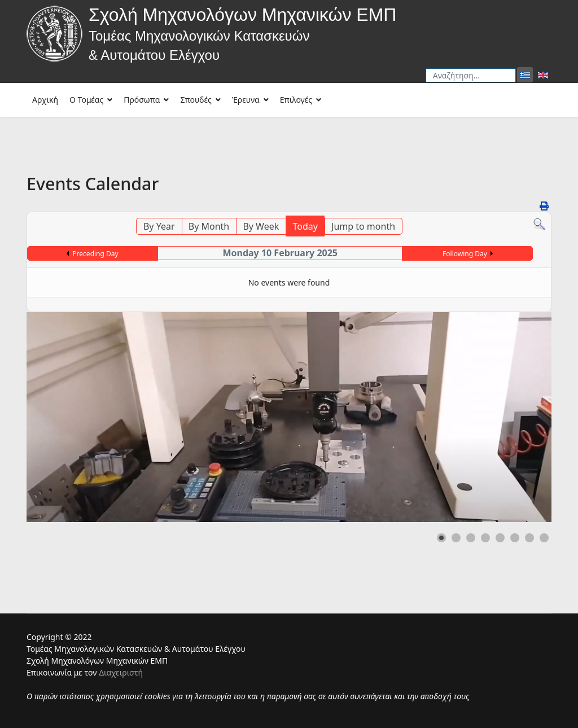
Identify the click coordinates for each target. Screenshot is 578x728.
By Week (261, 226)
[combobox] (471, 75)
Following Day (465, 254)
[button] (441, 538)
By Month (209, 226)
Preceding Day (95, 254)
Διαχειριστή (121, 672)
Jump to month (363, 226)
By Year (159, 226)
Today (305, 226)
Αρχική (45, 100)
